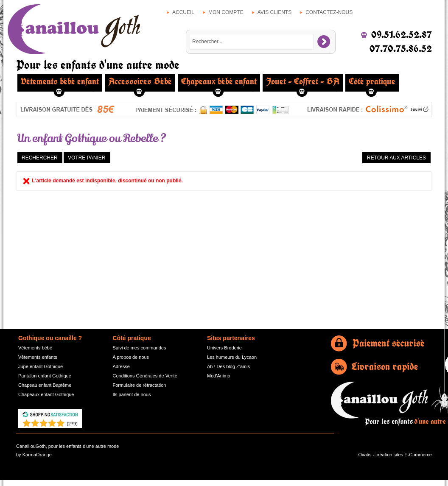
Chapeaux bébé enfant (219, 81)
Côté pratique (372, 81)
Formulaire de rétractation (140, 385)
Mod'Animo (219, 376)
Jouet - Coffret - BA (303, 81)
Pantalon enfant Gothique (45, 376)
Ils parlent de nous (132, 394)
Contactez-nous (329, 12)
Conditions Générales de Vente (145, 376)
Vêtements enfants (38, 357)
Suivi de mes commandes (140, 348)
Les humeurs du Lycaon (232, 357)
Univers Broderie (224, 348)
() (72, 424)
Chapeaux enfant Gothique (46, 394)
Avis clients (274, 12)
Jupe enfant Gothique (41, 366)
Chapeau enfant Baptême (45, 385)
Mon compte (226, 12)
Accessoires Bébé (140, 81)
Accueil (183, 12)
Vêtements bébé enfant (60, 81)
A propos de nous (131, 357)
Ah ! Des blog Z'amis (228, 366)
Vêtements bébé (35, 348)
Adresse (121, 366)
